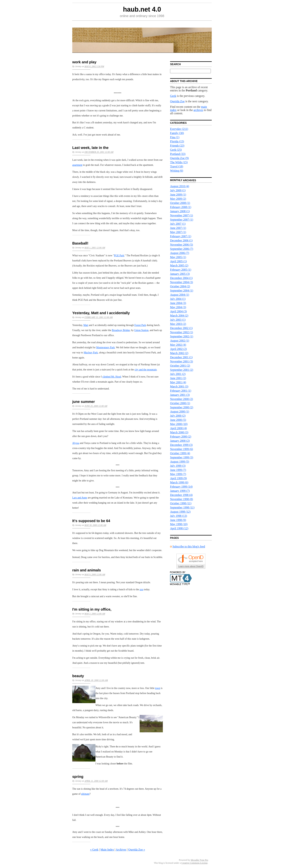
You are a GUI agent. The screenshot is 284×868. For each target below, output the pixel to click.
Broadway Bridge (121, 330)
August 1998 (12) (180, 512)
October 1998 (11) (181, 503)
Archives (121, 850)
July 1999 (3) (178, 466)
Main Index (107, 850)
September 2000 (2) (182, 407)
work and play (84, 62)
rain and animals (87, 570)
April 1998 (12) (179, 528)
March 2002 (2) (179, 353)
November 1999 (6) (181, 449)
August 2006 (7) (180, 253)
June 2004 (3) (178, 303)
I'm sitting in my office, (92, 609)
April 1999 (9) (178, 478)
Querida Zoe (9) (179, 158)
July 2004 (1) (178, 299)
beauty (78, 676)
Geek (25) (176, 150)
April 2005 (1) (178, 261)
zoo (141, 589)
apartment (77, 165)
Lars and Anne (80, 498)
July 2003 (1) (178, 320)
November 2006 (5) (181, 245)
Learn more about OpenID (191, 566)
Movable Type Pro (199, 860)
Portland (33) (178, 154)
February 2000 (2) (181, 437)
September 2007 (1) (182, 220)
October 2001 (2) (180, 366)
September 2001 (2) (182, 370)
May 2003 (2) (178, 324)
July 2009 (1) (178, 190)
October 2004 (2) (180, 286)
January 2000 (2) (180, 441)
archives (198, 110)
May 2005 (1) (178, 257)
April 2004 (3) (178, 311)
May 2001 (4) (178, 382)
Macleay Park (91, 353)
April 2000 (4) (178, 428)
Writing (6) (177, 171)
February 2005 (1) (181, 270)
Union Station (141, 330)
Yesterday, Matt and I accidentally (101, 313)
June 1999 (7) (178, 470)
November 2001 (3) (181, 361)
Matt (86, 325)
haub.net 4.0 (142, 9)
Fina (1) (175, 137)
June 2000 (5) (178, 420)
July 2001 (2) (178, 374)
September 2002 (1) (182, 336)
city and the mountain (146, 370)
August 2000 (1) (180, 412)
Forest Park (140, 325)
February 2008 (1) (181, 207)
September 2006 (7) (182, 249)
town (158, 688)
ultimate (85, 794)
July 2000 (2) (178, 416)
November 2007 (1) (181, 215)
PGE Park (119, 256)
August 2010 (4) (180, 186)
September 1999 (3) (182, 457)
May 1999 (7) (178, 474)
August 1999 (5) (180, 462)
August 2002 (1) (180, 341)
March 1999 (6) (179, 482)
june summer (83, 402)
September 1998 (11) (182, 507)
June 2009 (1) (178, 195)
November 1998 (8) (181, 499)
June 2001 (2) (178, 378)
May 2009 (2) (178, 199)
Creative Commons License (194, 863)
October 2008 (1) (180, 203)
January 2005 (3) (180, 274)
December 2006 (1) (181, 240)
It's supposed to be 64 (91, 521)
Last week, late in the (90, 148)
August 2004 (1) (180, 295)
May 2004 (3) (178, 307)
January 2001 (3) (180, 395)
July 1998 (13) (178, 516)
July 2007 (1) (178, 224)
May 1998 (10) (179, 524)
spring (78, 777)
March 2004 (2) (179, 316)
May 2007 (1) (178, 232)
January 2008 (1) (180, 211)
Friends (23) (177, 146)
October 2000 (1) (180, 403)
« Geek (94, 850)
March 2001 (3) (179, 386)
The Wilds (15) (179, 162)
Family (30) (177, 133)
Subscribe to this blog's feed (189, 546)
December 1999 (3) (181, 445)
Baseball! (80, 243)
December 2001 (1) (181, 357)
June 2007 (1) (178, 228)
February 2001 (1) (181, 391)
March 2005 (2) (179, 265)
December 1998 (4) (181, 495)
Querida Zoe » (137, 850)
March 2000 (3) (179, 432)
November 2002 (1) (181, 332)
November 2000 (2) (181, 399)
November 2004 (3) (181, 282)
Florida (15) (177, 141)
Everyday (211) (179, 129)
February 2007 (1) (181, 236)
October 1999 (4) (180, 453)
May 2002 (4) (178, 345)
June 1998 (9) (178, 520)
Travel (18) (177, 166)
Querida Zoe (177, 101)
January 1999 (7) (180, 491)
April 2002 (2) (178, 349)
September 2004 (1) (182, 291)
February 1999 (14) (181, 487)
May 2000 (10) (179, 424)
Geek (173, 96)
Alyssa (76, 443)
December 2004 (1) (181, 278)
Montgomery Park (105, 347)
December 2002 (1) (181, 328)
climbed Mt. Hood (112, 377)
